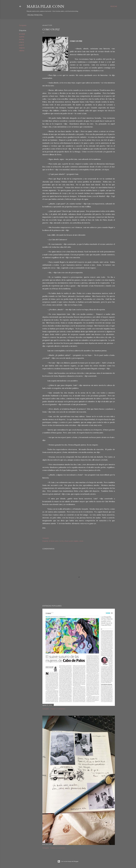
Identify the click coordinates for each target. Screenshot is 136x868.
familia (21, 39)
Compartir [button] (23, 25)
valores (22, 51)
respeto (22, 48)
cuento (22, 37)
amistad (22, 34)
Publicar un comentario (58, 709)
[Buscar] (114, 6)
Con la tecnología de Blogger (68, 861)
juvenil (21, 45)
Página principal (35, 15)
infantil (21, 42)
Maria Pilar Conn (45, 6)
